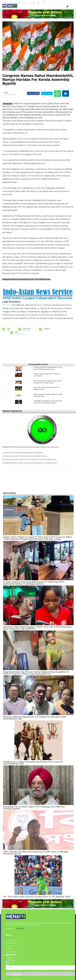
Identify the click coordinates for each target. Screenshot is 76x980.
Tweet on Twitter (47, 97)
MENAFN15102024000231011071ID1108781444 (26, 283)
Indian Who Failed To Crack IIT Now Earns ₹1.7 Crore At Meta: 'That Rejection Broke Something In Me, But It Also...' (37, 542)
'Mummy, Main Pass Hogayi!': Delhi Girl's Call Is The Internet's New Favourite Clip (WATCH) (37, 631)
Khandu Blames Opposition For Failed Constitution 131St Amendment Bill (35, 721)
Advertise (9, 952)
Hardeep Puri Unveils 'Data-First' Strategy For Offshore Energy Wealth (34, 811)
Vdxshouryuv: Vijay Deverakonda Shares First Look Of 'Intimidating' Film (33, 766)
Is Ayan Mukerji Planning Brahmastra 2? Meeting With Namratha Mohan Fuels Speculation (34, 586)
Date (6, 96)
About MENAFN (11, 955)
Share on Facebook (33, 97)
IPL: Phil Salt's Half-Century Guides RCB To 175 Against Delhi (37, 899)
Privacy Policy (11, 946)
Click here (20, 931)
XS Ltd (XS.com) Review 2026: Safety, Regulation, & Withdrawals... (23, 456)
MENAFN (8, 107)
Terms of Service (12, 943)
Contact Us (10, 949)
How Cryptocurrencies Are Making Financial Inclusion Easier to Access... (25, 460)
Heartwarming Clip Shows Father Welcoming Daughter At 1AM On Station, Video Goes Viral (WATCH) (36, 676)
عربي (33, 2)
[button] (38, 2)
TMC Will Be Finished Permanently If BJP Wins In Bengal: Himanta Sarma (36, 856)
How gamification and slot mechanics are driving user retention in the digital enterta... (30, 463)
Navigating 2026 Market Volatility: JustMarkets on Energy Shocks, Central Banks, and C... (30, 466)
